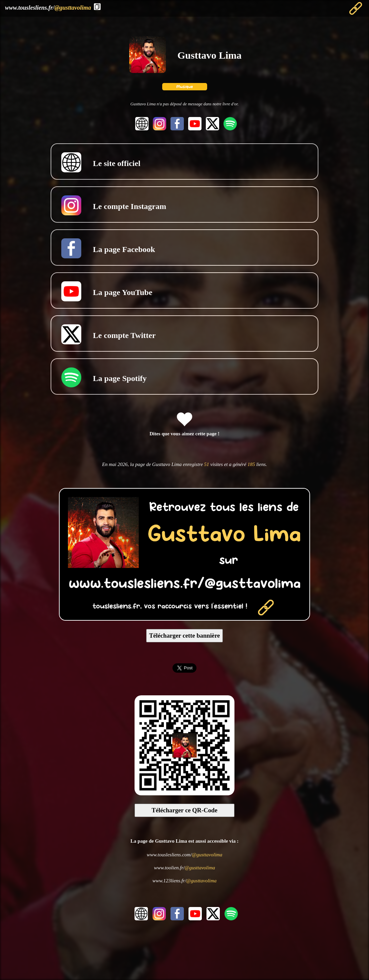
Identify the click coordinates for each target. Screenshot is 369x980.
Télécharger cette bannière (185, 635)
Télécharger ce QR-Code (184, 810)
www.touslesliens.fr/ (48, 8)
